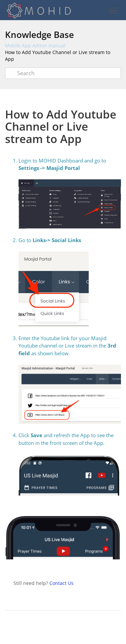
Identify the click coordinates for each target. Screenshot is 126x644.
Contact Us (61, 583)
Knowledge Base (39, 35)
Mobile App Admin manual (35, 45)
